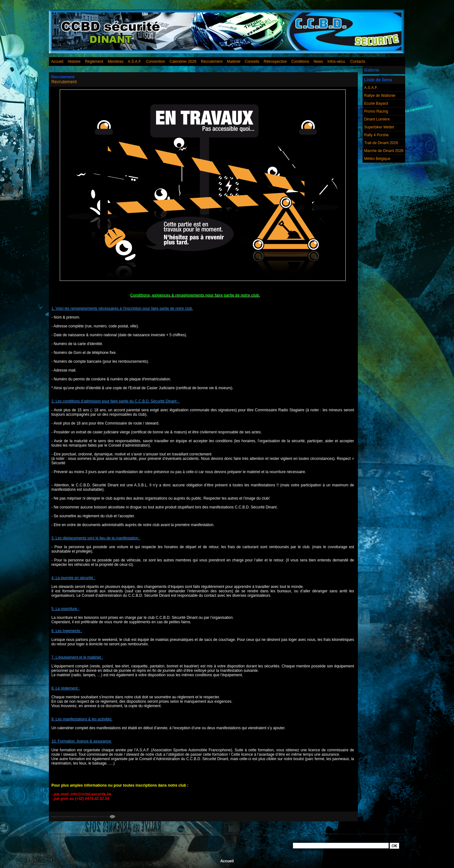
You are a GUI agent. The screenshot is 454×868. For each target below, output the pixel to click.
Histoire (74, 62)
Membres (115, 62)
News (318, 62)
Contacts (358, 62)
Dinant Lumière (377, 119)
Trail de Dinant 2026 (381, 143)
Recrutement (212, 62)
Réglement (94, 62)
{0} (111, 817)
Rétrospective (275, 62)
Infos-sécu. (337, 62)
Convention (156, 62)
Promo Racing (376, 111)
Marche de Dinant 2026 (384, 151)
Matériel (234, 62)
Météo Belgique (377, 159)
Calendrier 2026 (183, 62)
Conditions (300, 62)
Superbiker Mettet (379, 127)
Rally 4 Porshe (376, 135)
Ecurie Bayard (376, 103)
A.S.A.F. (134, 62)
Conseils (252, 62)
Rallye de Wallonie (380, 96)
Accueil (57, 62)
